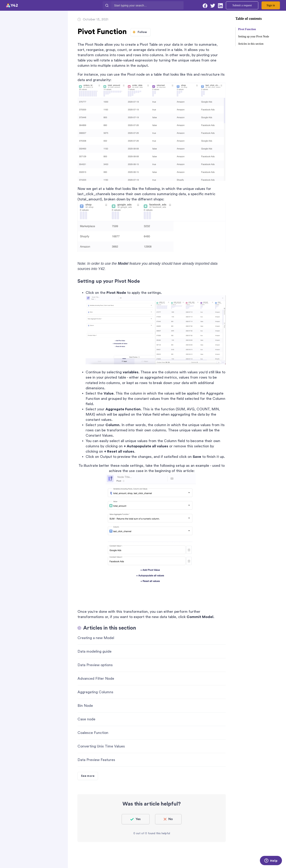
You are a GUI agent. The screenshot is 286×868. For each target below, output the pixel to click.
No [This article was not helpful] (171, 819)
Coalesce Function (93, 733)
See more (88, 776)
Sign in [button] (271, 5)
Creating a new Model (96, 638)
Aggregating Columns (95, 692)
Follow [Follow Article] (142, 32)
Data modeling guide (95, 651)
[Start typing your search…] (147, 5)
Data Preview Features (96, 760)
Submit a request (242, 5)
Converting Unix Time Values (101, 746)
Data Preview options (95, 665)
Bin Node (85, 706)
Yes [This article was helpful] (138, 819)
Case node (86, 719)
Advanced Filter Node (96, 679)
